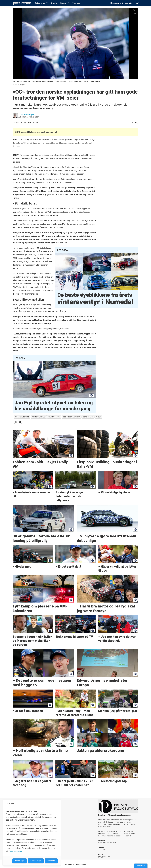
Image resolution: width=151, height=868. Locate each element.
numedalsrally (39, 417)
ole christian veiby (71, 417)
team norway (54, 417)
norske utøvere (22, 417)
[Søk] (137, 3)
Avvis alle (51, 861)
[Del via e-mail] (136, 122)
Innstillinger (141, 866)
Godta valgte (36, 861)
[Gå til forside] (22, 3)
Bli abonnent (117, 3)
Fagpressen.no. (15, 851)
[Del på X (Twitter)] (133, 122)
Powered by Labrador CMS (76, 865)
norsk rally (88, 417)
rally (99, 417)
